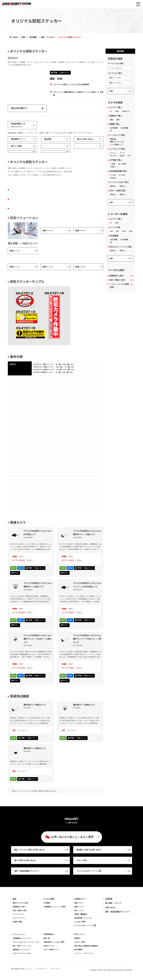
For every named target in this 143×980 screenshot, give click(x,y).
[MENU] (138, 4)
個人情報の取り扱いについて (21, 969)
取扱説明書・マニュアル (83, 918)
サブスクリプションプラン (22, 953)
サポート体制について (51, 950)
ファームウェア (18, 914)
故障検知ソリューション (21, 950)
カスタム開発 (49, 899)
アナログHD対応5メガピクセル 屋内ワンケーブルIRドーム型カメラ (38, 639)
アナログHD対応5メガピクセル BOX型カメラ (38, 533)
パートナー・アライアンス (84, 953)
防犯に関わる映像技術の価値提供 (86, 946)
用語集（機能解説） (81, 914)
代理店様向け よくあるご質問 (54, 942)
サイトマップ (55, 969)
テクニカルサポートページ (85, 925)
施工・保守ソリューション (22, 946)
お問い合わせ (110, 908)
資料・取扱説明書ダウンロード (118, 912)
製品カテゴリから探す (21, 903)
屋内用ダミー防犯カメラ (84, 705)
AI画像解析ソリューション (22, 938)
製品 (15, 899)
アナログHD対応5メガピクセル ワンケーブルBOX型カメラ (87, 585)
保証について (79, 903)
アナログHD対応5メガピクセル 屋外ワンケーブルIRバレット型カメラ (87, 639)
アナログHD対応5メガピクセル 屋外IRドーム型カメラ (38, 585)
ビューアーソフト (19, 918)
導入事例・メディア (113, 903)
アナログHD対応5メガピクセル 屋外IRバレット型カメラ (87, 533)
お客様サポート (81, 899)
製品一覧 (47, 938)
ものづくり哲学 (80, 942)
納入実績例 (78, 950)
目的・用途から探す (20, 910)
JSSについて (80, 934)
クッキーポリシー (41, 969)
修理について (79, 907)
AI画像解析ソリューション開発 (54, 907)
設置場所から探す (19, 907)
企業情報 (109, 899)
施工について (79, 910)
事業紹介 (77, 938)
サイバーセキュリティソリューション (26, 942)
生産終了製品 (17, 922)
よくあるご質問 (80, 922)
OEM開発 (47, 903)
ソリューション (19, 934)
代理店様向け (49, 934)
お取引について (49, 946)
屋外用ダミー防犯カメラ (35, 705)
